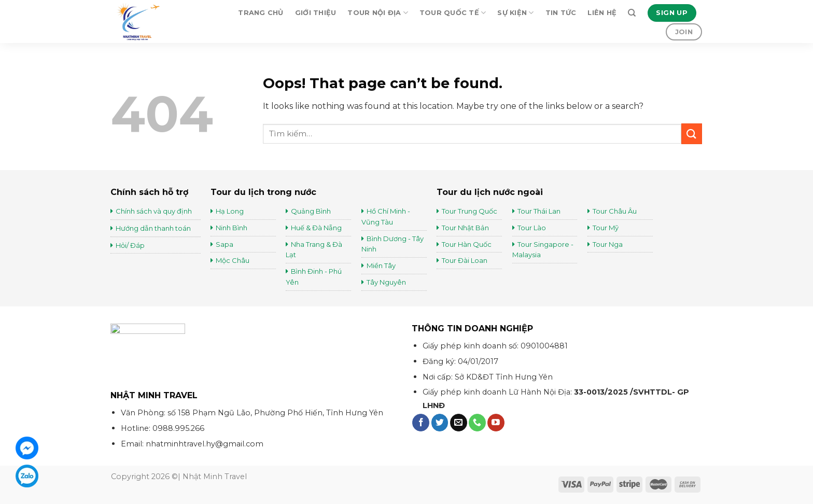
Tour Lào (532, 228)
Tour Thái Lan (540, 211)
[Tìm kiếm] (632, 13)
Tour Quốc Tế (453, 13)
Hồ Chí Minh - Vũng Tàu (386, 216)
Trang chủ (261, 13)
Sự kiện (515, 13)
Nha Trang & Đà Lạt (314, 250)
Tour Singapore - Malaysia (543, 250)
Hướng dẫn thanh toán (153, 228)
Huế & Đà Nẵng (316, 228)
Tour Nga (608, 244)
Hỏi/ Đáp (130, 245)
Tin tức (561, 13)
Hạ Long (230, 211)
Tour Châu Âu (615, 211)
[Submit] (692, 134)
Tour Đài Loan (465, 260)
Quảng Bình (311, 211)
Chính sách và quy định (154, 211)
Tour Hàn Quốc (467, 244)
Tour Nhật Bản (466, 228)
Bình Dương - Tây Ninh (393, 244)
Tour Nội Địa (378, 13)
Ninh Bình (232, 228)
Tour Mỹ (606, 228)
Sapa (225, 244)
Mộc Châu (233, 260)
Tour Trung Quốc (469, 211)
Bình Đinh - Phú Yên (314, 277)
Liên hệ (602, 13)
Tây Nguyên (386, 282)
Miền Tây (381, 265)
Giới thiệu (316, 13)
